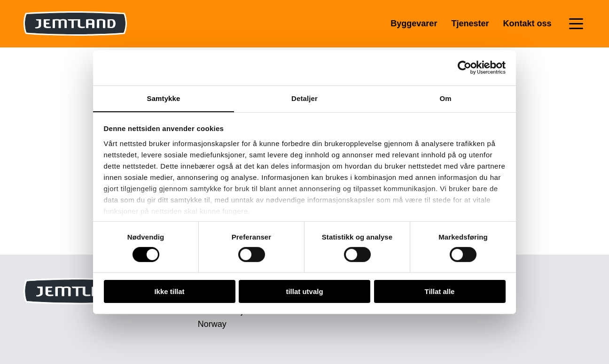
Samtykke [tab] (164, 98)
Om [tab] (445, 98)
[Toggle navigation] (576, 24)
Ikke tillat (169, 292)
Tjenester (470, 23)
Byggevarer (414, 23)
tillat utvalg (304, 292)
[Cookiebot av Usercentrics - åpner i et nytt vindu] (465, 67)
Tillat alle (440, 292)
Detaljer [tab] (304, 98)
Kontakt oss (527, 23)
